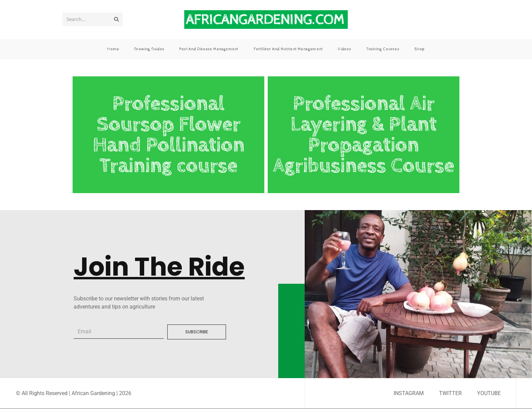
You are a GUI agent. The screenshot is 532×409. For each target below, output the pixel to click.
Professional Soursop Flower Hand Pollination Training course (169, 135)
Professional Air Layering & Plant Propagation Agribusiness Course (364, 135)
